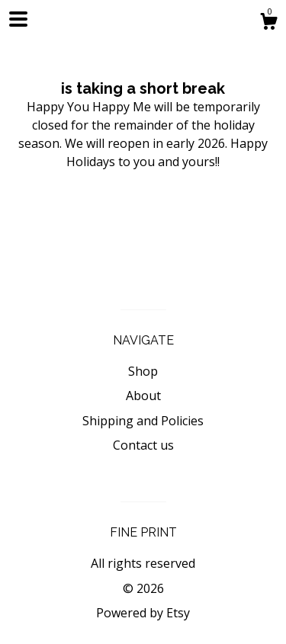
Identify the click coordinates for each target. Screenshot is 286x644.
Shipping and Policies (143, 421)
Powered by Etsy (143, 613)
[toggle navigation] (18, 19)
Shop (143, 371)
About (143, 396)
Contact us (143, 445)
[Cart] (268, 23)
